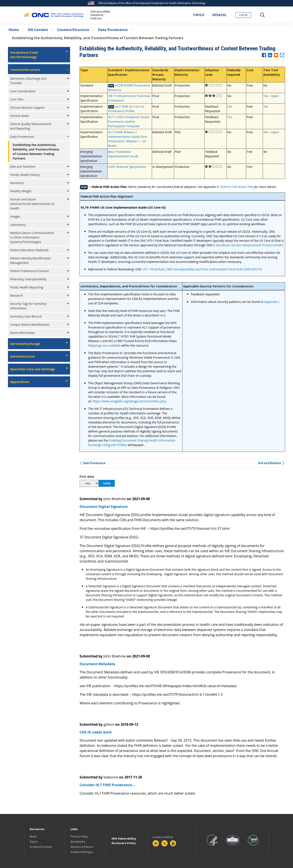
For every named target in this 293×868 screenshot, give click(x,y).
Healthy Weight (21, 191)
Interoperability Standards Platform (99, 15)
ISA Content (38, 30)
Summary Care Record (26, 316)
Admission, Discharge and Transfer (28, 81)
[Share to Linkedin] (270, 55)
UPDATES (219, 15)
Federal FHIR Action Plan (237, 187)
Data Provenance (113, 30)
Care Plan (17, 99)
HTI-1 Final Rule (153, 269)
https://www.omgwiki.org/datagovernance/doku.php (129, 401)
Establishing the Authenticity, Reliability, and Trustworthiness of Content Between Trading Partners (36, 152)
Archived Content (41, 847)
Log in (243, 15)
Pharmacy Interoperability (28, 279)
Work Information (23, 333)
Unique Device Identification (30, 325)
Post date (87, 477)
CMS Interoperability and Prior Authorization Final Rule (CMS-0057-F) (214, 269)
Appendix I (272, 302)
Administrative (22, 356)
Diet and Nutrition (23, 167)
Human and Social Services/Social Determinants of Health (32, 204)
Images (15, 216)
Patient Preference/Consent (29, 271)
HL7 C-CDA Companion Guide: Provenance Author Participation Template (129, 122)
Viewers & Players (82, 847)
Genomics (17, 183)
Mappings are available (104, 345)
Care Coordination (23, 91)
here (162, 315)
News (33, 836)
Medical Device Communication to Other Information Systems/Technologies (32, 237)
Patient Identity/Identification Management (31, 260)
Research (17, 295)
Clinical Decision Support (27, 108)
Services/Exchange (25, 344)
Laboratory (18, 225)
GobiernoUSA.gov (82, 852)
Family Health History (25, 175)
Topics (34, 842)
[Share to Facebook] (264, 55)
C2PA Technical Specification (127, 167)
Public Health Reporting (27, 287)
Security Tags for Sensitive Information (28, 306)
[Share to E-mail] (276, 55)
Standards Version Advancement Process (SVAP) (249, 245)
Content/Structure (73, 30)
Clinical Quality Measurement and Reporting (31, 126)
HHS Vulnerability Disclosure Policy (124, 841)
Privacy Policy (79, 836)
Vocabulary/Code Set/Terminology (24, 55)
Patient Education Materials (29, 250)
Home (14, 30)
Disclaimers (78, 842)
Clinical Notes (20, 116)
